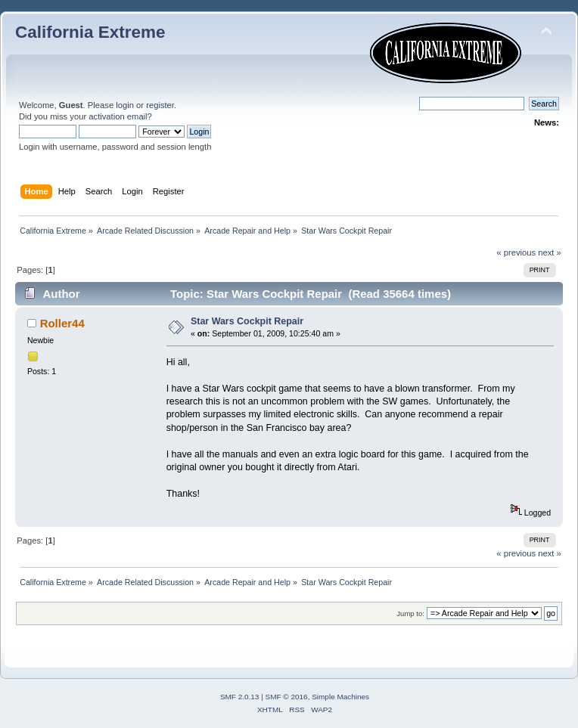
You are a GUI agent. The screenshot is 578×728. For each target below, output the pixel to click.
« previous (516, 252)
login (125, 105)
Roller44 (62, 323)
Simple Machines (340, 697)
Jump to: (410, 613)
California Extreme (90, 32)
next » (550, 252)
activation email (118, 116)
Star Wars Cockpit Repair (247, 321)
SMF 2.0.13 (240, 697)
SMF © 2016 (287, 697)
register (160, 105)
